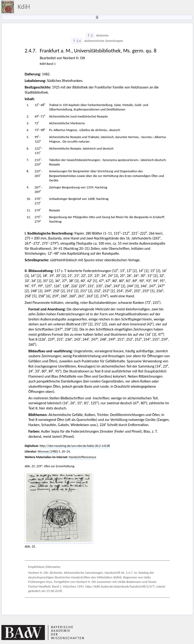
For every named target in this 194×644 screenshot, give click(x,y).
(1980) (48, 451)
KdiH (24, 7)
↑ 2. (90, 35)
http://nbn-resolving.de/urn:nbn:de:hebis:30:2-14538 (75, 446)
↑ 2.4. (77, 41)
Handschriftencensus (82, 457)
